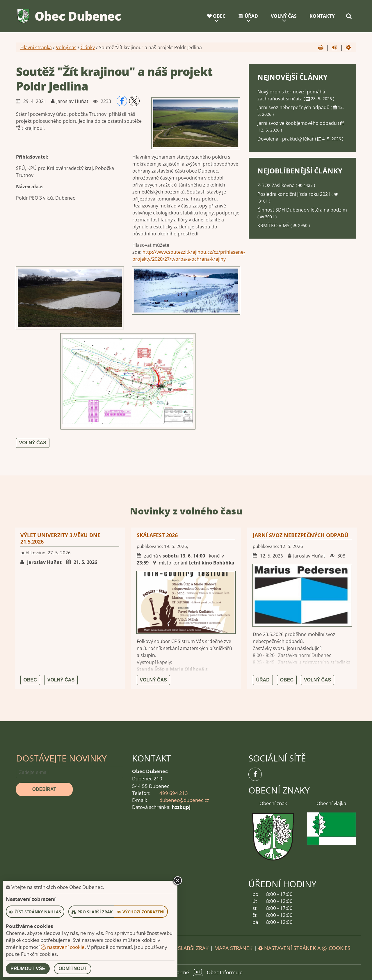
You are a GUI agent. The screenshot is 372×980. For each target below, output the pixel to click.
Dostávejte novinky (61, 758)
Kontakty (322, 16)
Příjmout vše (28, 969)
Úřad (248, 16)
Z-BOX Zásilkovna (277, 185)
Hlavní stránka (36, 47)
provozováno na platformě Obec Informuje (186, 972)
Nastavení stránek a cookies (304, 948)
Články (88, 47)
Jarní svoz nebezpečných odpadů (294, 107)
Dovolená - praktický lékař (286, 139)
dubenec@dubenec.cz (184, 800)
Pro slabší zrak (187, 948)
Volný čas (284, 16)
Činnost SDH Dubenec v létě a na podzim (302, 210)
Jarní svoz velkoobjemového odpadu (298, 123)
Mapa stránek (233, 948)
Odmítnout (73, 969)
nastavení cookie (63, 947)
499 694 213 (174, 793)
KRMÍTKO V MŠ (274, 226)
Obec (216, 16)
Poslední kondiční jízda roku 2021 (294, 194)
